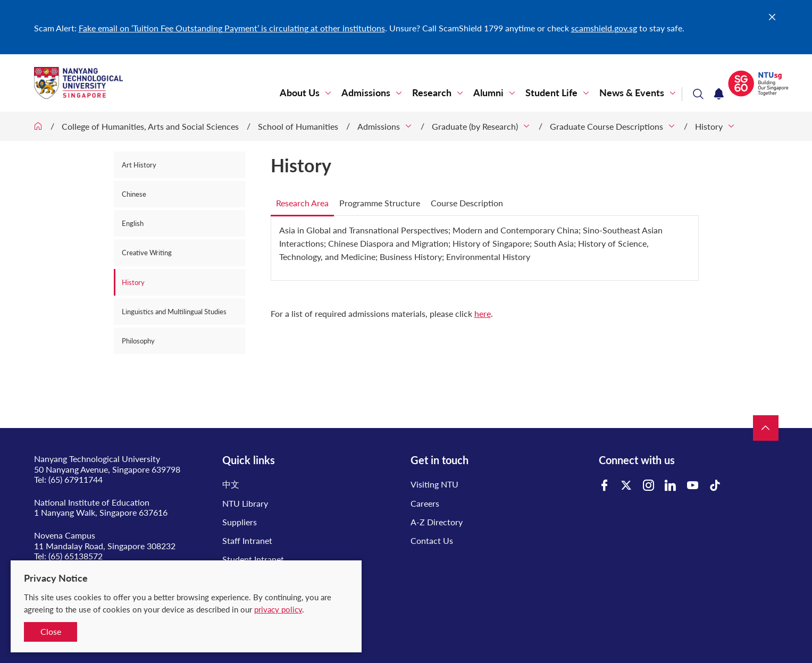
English (133, 223)
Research (432, 93)
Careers (425, 503)
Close (51, 631)
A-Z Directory (437, 522)
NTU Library (245, 503)
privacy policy (278, 609)
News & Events (632, 93)
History (709, 126)
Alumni (488, 93)
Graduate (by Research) (475, 126)
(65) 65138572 (76, 556)
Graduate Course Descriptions (606, 126)
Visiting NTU (434, 484)
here (483, 313)
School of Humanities (298, 126)
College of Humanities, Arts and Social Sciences (150, 126)
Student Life (551, 93)
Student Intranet (253, 559)
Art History (139, 165)
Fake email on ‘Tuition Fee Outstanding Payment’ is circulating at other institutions (232, 28)
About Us (300, 93)
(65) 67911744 (76, 479)
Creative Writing (147, 253)
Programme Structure (380, 203)
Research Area (302, 203)
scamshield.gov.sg (604, 28)
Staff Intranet (247, 540)
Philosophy (138, 341)
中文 (231, 484)
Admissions (366, 93)
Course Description (467, 203)
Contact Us (432, 540)
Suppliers (240, 522)
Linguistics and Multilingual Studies (174, 312)
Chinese (134, 194)
